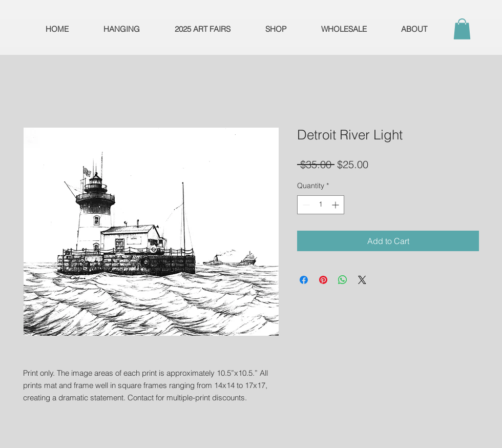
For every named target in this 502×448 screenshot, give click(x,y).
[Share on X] (362, 280)
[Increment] (336, 205)
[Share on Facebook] (304, 280)
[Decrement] (305, 205)
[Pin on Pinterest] (323, 280)
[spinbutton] (321, 205)
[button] (462, 29)
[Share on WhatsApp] (343, 280)
